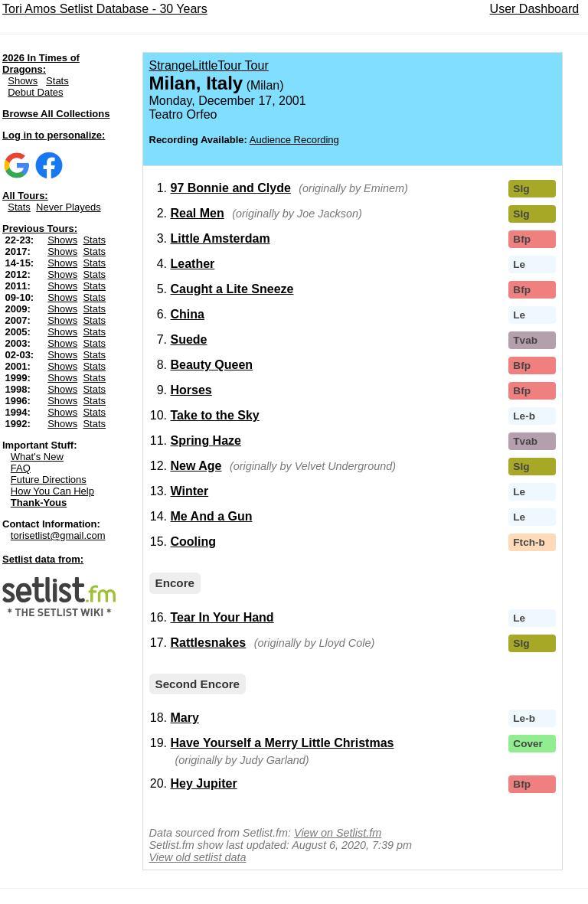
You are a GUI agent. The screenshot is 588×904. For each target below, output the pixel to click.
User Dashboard (535, 9)
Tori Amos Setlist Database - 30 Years (105, 9)
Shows (23, 81)
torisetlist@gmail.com (58, 535)
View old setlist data (198, 857)
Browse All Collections (56, 114)
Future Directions (49, 480)
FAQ (21, 468)
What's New (37, 457)
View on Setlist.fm (338, 833)
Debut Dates (35, 92)
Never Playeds (69, 207)
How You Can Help (52, 491)
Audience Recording (294, 140)
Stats (57, 81)
